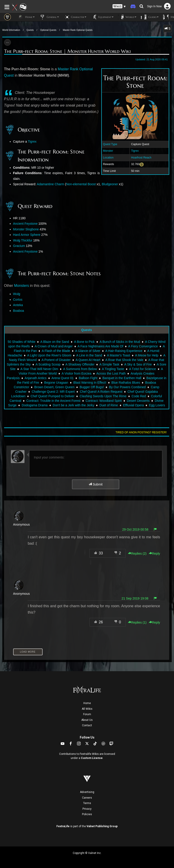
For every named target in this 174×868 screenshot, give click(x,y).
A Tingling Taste (113, 369)
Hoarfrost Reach (141, 158)
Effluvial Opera (133, 405)
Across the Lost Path (111, 373)
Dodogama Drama (35, 405)
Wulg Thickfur (23, 240)
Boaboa (19, 311)
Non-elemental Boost (81, 184)
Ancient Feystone (25, 224)
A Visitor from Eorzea (76, 373)
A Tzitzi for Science (143, 369)
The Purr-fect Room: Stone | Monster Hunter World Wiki (67, 51)
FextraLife (63, 826)
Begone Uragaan (56, 383)
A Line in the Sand (89, 355)
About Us (87, 720)
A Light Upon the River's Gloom (49, 355)
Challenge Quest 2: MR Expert (53, 392)
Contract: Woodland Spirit (104, 401)
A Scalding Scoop (48, 364)
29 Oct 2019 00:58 (135, 529)
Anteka (18, 305)
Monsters (22, 286)
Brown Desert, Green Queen (54, 387)
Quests (30, 30)
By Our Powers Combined (127, 387)
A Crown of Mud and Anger (54, 346)
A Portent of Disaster (56, 360)
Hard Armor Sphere (27, 235)
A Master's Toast (118, 355)
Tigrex (135, 151)
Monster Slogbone (26, 229)
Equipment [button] (102, 17)
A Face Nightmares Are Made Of (100, 346)
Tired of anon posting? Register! (141, 432)
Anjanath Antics (36, 378)
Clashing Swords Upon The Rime (103, 396)
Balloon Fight (88, 378)
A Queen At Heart (88, 360)
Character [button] (75, 17)
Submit (95, 484)
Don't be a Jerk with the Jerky (74, 405)
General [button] (49, 17)
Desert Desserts (138, 401)
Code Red (139, 396)
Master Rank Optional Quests (78, 30)
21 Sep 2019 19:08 (135, 598)
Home (87, 703)
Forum (87, 714)
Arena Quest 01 (63, 378)
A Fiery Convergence (143, 346)
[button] (119, 6)
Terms (87, 803)
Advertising (87, 792)
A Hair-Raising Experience (124, 351)
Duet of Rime (109, 405)
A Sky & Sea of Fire (138, 364)
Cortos (18, 300)
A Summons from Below (80, 369)
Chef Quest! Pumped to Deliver (53, 396)
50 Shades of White (22, 342)
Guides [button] (150, 17)
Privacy (87, 809)
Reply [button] (155, 553)
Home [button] (26, 17)
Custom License (92, 758)
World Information (11, 30)
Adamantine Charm (51, 184)
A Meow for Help (147, 355)
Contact (87, 725)
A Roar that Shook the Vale (124, 360)
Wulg (17, 294)
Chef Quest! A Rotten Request (101, 392)
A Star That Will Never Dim (39, 369)
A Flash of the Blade (56, 351)
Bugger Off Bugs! (92, 387)
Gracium (19, 246)
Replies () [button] (137, 553)
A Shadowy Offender (80, 364)
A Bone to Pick (84, 342)
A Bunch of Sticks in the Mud (120, 342)
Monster (108, 151)
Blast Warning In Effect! (90, 383)
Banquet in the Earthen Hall (122, 378)
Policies (87, 814)
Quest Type (110, 144)
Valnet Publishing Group (102, 826)
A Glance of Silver (88, 351)
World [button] (127, 17)
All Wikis (87, 709)
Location (108, 158)
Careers (87, 798)
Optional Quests (48, 30)
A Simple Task (109, 364)
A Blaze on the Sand (55, 342)
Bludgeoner (110, 184)
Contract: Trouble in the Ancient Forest (53, 401)
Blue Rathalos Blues (126, 383)
